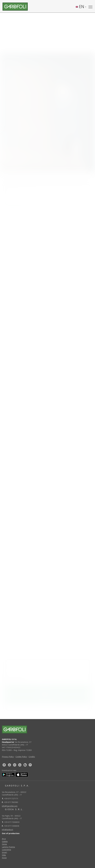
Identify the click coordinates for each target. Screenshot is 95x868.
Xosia (4, 858)
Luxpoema (6, 850)
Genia (4, 844)
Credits (32, 757)
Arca (4, 839)
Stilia (4, 855)
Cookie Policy (21, 757)
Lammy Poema (8, 847)
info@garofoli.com (10, 806)
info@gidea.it (8, 829)
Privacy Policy (8, 757)
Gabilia (5, 841)
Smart (4, 852)
